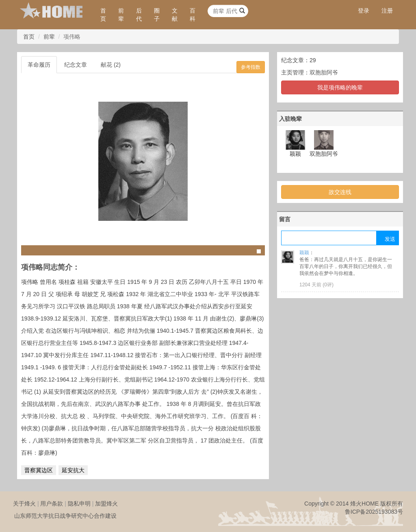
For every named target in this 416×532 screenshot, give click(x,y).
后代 (139, 15)
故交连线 (340, 192)
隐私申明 (79, 504)
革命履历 (39, 65)
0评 (328, 285)
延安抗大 (73, 470)
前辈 (121, 15)
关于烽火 (24, 504)
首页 (103, 15)
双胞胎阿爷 (324, 72)
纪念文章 (76, 65)
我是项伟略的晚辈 (340, 87)
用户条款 (52, 504)
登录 (364, 11)
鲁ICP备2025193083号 (374, 512)
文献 (175, 15)
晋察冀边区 (39, 470)
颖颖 (304, 253)
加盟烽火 (106, 504)
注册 (387, 11)
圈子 (157, 15)
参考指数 (251, 67)
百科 (193, 15)
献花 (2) (111, 65)
